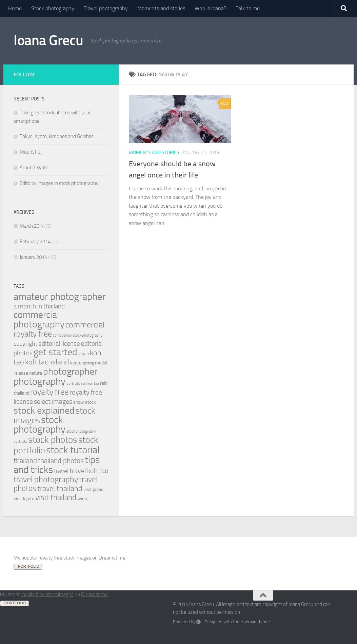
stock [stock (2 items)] (91, 402)
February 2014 (35, 242)
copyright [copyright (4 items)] (25, 344)
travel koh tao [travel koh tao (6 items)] (89, 471)
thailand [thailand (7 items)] (25, 461)
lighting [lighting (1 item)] (88, 363)
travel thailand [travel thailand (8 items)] (60, 488)
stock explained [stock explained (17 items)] (44, 410)
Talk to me (248, 8)
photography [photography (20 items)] (39, 381)
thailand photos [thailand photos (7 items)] (61, 461)
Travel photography (106, 8)
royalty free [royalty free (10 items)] (49, 392)
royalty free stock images (65, 558)
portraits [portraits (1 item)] (73, 384)
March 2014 (32, 226)
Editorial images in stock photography (59, 183)
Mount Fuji (31, 152)
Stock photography (53, 8)
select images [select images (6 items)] (53, 401)
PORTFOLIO (29, 566)
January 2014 (33, 257)
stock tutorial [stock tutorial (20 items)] (73, 450)
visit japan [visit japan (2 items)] (93, 489)
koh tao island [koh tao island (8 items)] (47, 362)
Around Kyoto (34, 168)
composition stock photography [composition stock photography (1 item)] (78, 335)
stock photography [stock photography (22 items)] (39, 425)
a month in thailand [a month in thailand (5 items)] (39, 306)
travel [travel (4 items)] (61, 471)
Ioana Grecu (48, 40)
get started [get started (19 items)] (55, 352)
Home (15, 8)
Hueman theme (255, 622)
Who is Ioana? (210, 8)
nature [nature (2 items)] (36, 373)
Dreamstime (112, 558)
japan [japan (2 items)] (84, 354)
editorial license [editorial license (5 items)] (59, 344)
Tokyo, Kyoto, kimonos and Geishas (57, 136)
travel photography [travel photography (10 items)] (46, 479)
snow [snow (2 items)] (79, 402)
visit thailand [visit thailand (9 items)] (56, 498)
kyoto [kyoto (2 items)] (76, 363)
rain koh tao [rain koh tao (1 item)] (90, 384)
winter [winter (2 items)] (84, 499)
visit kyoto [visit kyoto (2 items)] (24, 499)
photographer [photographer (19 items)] (70, 371)
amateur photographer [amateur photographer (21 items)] (60, 297)
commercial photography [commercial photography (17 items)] (39, 319)
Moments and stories (161, 8)
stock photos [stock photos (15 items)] (53, 440)
